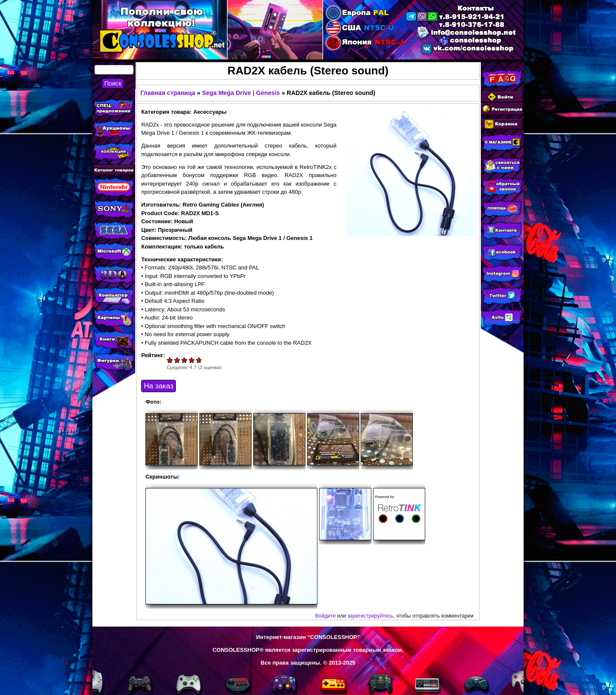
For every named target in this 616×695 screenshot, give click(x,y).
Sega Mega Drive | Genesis (241, 93)
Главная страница (168, 93)
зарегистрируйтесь (370, 616)
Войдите (326, 616)
